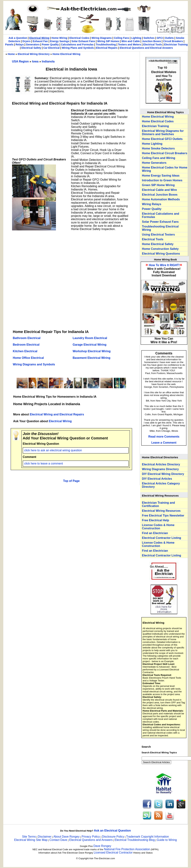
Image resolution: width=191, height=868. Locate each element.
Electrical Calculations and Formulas (161, 215)
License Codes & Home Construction (158, 527)
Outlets (169, 38)
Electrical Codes (79, 38)
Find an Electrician (155, 533)
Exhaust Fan (40, 41)
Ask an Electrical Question (112, 831)
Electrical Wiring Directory (34, 54)
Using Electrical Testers (158, 235)
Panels (9, 45)
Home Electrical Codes (158, 121)
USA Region (21, 61)
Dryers (27, 41)
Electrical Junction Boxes (160, 195)
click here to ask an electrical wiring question (53, 450)
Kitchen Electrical (25, 351)
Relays (20, 45)
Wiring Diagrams (102, 38)
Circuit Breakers (173, 41)
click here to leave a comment (44, 463)
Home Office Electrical (28, 358)
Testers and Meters (129, 45)
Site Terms (29, 837)
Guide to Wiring (167, 840)
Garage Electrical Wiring (90, 345)
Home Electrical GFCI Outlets (162, 139)
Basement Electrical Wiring (92, 358)
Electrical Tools (153, 45)
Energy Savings (60, 41)
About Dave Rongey (67, 837)
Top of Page (71, 481)
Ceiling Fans (121, 38)
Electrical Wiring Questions (161, 254)
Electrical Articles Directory (161, 464)
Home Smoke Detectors (158, 148)
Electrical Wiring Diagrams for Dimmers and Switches (163, 133)
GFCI (160, 38)
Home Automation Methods (161, 199)
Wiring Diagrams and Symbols (34, 364)
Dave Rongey (102, 846)
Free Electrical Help (156, 520)
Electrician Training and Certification (159, 504)
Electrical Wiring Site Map (31, 840)
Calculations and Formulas (77, 45)
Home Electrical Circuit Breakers (165, 153)
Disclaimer (45, 837)
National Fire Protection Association (127, 849)
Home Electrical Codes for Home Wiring (165, 169)
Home (11, 54)
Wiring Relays (152, 204)
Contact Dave (59, 840)
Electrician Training (176, 45)
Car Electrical (52, 48)
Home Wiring (59, 38)
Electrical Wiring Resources (161, 511)
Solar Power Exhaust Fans (160, 222)
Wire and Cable (131, 41)
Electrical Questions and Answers (91, 840)
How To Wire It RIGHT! (164, 265)
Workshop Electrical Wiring (92, 351)
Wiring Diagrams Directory (160, 469)
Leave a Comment (164, 443)
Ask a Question (18, 38)
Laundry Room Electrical (90, 338)
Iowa (36, 61)
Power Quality (50, 45)
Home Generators (154, 163)
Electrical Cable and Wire (159, 190)
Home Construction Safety (160, 249)
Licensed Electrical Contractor (113, 853)
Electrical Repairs (107, 48)
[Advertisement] (39, 132)
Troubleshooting (106, 45)
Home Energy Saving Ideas (161, 176)
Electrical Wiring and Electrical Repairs (57, 414)
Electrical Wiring (39, 38)
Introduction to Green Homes (162, 180)
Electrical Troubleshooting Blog (135, 840)
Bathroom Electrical (27, 338)
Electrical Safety (31, 48)
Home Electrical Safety (158, 244)
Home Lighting (152, 144)
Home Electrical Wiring (66, 54)
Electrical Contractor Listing (162, 538)
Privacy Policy (91, 837)
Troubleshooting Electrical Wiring (160, 228)
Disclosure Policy (113, 837)
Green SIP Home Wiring (158, 185)
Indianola (48, 61)
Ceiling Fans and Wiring (159, 158)
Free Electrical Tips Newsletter (163, 516)
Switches (149, 38)
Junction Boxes (152, 41)
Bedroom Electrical (26, 345)
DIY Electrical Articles (157, 479)
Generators (33, 45)
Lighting (136, 38)
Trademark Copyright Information (147, 837)
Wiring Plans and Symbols (78, 48)
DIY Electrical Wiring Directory (163, 474)
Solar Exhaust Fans (83, 41)
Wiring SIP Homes (108, 41)
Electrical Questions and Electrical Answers (146, 48)
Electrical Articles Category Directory (161, 485)
